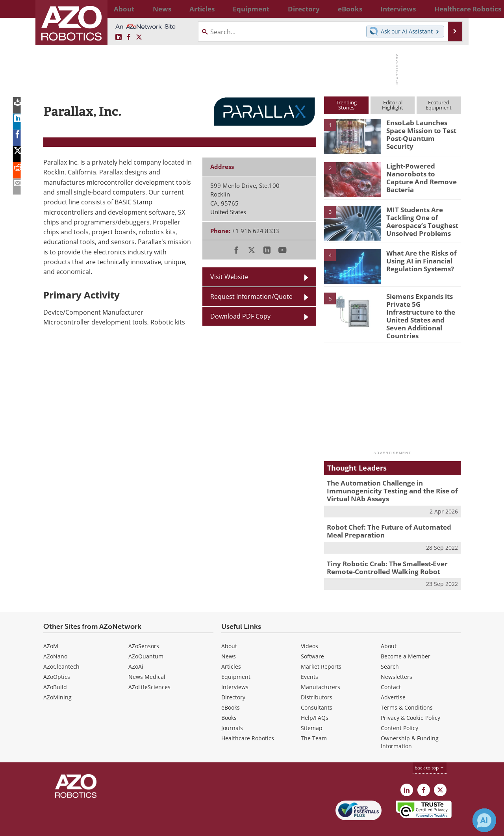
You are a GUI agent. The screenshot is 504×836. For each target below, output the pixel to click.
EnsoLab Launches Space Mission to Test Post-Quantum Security (422, 130)
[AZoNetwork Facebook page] (129, 37)
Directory (233, 680)
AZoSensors (144, 629)
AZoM (51, 629)
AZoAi (136, 649)
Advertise (393, 680)
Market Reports (321, 649)
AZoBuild (55, 670)
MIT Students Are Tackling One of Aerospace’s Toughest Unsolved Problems (418, 220)
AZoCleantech (61, 649)
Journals (232, 711)
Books (229, 700)
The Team (314, 721)
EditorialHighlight (393, 105)
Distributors (317, 680)
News (229, 639)
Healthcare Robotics (248, 721)
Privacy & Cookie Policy (410, 700)
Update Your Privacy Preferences (103, 826)
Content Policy (399, 711)
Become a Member (406, 639)
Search (390, 649)
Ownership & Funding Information (410, 725)
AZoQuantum (146, 639)
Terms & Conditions (407, 690)
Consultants (317, 690)
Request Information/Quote (251, 297)
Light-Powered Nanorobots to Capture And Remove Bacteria (421, 173)
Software (312, 639)
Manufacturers (321, 670)
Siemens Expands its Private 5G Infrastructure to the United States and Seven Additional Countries (423, 310)
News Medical (147, 659)
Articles (231, 649)
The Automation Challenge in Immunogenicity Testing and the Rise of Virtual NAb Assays (386, 478)
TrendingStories (346, 105)
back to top (430, 750)
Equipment (236, 659)
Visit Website (229, 277)
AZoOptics (57, 659)
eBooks (231, 690)
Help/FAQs (315, 700)
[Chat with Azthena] (484, 820)
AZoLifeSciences (149, 670)
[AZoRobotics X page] (139, 37)
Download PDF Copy (240, 316)
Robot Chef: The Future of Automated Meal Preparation (391, 516)
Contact (391, 670)
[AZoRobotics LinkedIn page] (119, 37)
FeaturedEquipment (439, 105)
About (229, 629)
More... (452, 9)
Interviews (235, 670)
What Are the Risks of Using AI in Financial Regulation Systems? (418, 260)
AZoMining (57, 680)
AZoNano (55, 639)
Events (309, 659)
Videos (309, 629)
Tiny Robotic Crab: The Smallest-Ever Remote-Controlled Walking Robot (382, 551)
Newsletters (397, 659)
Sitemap (312, 711)
